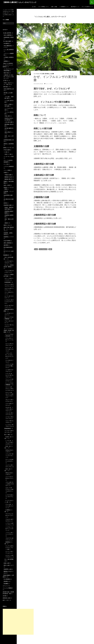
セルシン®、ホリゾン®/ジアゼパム (9, 349)
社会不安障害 (7, 241)
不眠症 (5, 173)
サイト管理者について (44, 7)
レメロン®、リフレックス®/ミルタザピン (9, 442)
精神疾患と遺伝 (7, 598)
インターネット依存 (9, 156)
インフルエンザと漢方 (39, 74)
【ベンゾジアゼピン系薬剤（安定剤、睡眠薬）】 (9, 330)
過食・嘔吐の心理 (9, 219)
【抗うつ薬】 (7, 435)
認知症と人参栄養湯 (9, 144)
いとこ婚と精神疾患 (9, 50)
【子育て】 (6, 81)
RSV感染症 (6, 43)
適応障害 (6, 245)
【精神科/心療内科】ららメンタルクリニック (20, 2)
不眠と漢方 (7, 116)
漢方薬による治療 (49, 74)
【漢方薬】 (6, 87)
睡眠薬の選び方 (8, 179)
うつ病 (5, 152)
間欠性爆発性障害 (8, 247)
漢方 (50, 249)
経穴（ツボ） (6, 600)
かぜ (36, 249)
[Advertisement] (18, 622)
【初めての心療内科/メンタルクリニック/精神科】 (8, 65)
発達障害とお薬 (8, 569)
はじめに (34, 7)
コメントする (49, 84)
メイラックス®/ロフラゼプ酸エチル (9, 366)
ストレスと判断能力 (8, 588)
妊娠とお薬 (6, 563)
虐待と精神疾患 (8, 243)
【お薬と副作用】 (7, 33)
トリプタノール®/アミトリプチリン (9, 529)
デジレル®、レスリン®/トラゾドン (9, 506)
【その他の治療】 (7, 41)
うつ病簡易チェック (64, 7)
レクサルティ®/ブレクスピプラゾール (9, 302)
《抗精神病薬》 (8, 282)
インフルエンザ (43, 249)
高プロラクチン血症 (9, 251)
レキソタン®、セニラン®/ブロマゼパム (9, 375)
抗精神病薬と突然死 (9, 37)
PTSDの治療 (7, 150)
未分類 (4, 596)
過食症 (6, 223)
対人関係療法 (7, 579)
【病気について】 (7, 148)
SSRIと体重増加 (8, 35)
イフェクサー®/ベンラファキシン (9, 456)
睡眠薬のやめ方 (8, 177)
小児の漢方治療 (8, 122)
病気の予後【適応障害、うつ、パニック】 (9, 229)
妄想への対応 (7, 185)
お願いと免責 (54, 7)
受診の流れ (6, 73)
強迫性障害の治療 (8, 195)
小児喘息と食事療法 (9, 57)
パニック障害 (7, 170)
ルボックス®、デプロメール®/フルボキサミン (9, 489)
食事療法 (6, 61)
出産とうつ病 (8, 154)
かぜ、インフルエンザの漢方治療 (55, 78)
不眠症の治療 (8, 175)
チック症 (6, 164)
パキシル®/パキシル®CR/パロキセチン (10, 484)
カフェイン (6, 586)
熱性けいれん (7, 225)
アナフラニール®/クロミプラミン (9, 515)
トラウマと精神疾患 (9, 166)
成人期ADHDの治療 (9, 199)
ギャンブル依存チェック (87, 7)
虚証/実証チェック (75, 7)
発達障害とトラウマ (9, 237)
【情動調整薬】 (8, 428)
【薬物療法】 (6, 255)
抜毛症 (5, 203)
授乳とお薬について (9, 565)
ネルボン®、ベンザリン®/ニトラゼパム (9, 409)
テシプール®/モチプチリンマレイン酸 (9, 548)
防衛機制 (6, 584)
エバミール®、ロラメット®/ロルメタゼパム (9, 389)
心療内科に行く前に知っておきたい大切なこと (9, 77)
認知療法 (6, 581)
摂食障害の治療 (8, 205)
